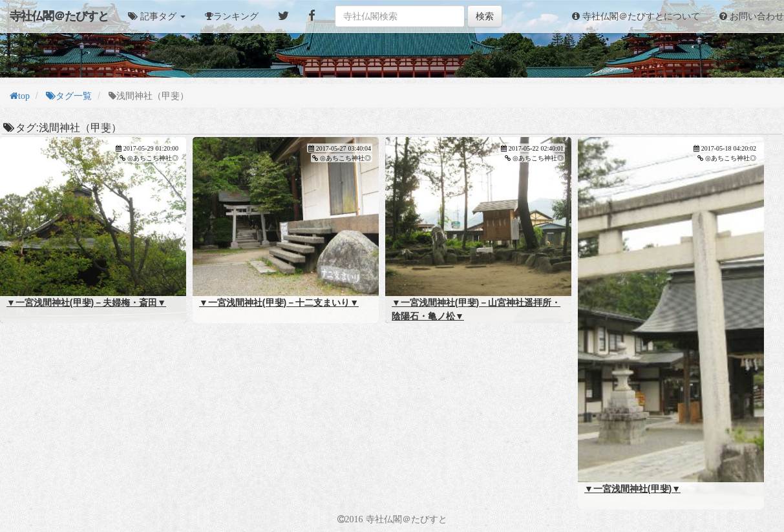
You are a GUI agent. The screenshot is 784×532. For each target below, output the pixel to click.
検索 (485, 16)
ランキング (236, 16)
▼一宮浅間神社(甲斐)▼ (632, 489)
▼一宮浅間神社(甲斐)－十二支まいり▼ (279, 303)
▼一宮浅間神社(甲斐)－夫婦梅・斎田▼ (86, 303)
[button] (157, 16)
